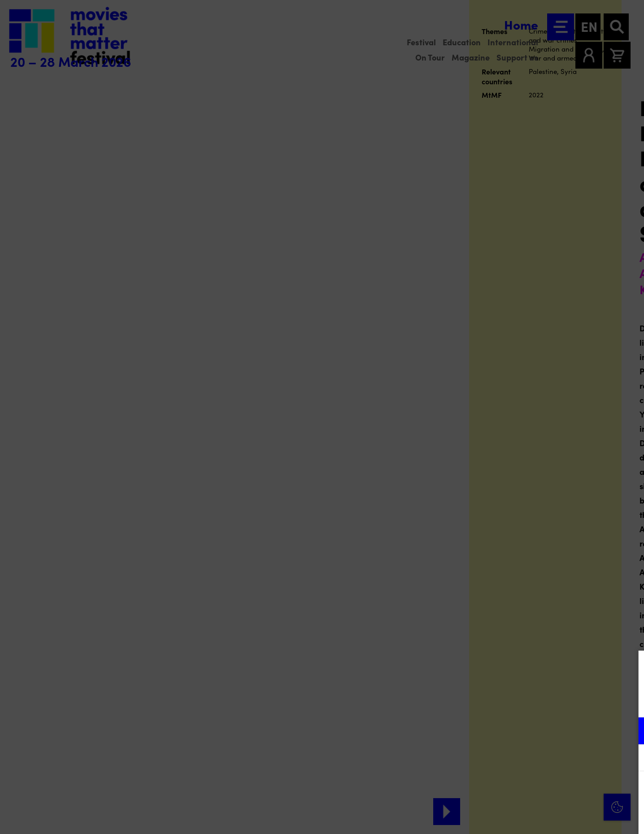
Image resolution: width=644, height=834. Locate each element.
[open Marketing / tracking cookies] (630, 759)
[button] (559, 731)
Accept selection (568, 817)
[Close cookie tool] (630, 667)
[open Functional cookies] (630, 732)
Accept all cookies (568, 791)
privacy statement (532, 702)
